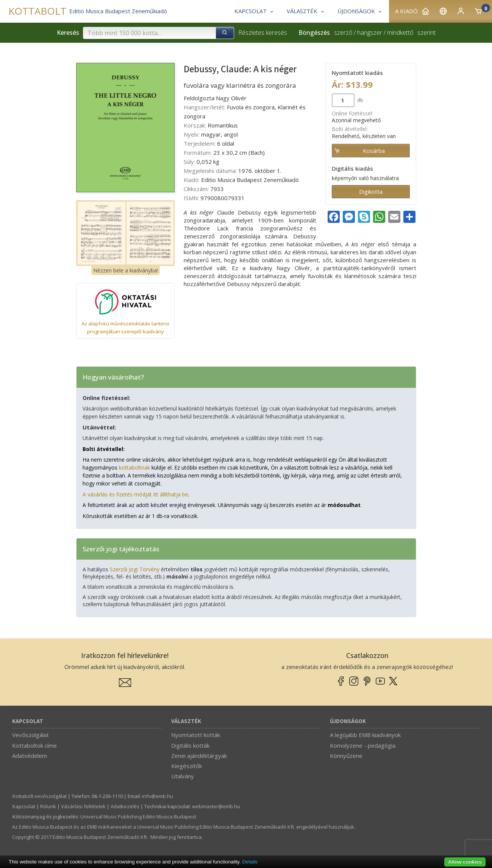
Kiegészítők (187, 766)
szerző (343, 33)
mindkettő (400, 33)
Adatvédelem (30, 756)
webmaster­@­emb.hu (216, 806)
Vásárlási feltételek (83, 806)
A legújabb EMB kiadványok (365, 735)
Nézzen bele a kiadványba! (126, 270)
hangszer (370, 33)
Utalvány (183, 776)
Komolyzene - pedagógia (363, 745)
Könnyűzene (346, 756)
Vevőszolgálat (30, 735)
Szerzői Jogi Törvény (135, 569)
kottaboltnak (134, 467)
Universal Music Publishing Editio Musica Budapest (138, 817)
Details (250, 862)
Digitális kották (190, 745)
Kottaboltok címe (34, 745)
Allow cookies (465, 862)
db (360, 100)
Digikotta (371, 191)
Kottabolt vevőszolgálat (40, 796)
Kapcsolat (28, 721)
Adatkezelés (125, 806)
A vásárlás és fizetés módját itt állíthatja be (135, 494)
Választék (186, 721)
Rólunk (48, 806)
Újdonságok (348, 721)
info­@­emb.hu (158, 796)
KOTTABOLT (37, 11)
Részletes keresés (263, 33)
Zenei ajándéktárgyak (199, 756)
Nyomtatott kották (196, 735)
